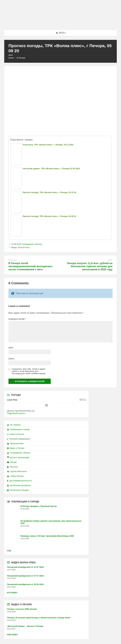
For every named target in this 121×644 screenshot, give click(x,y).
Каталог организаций (18, 457)
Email (12, 359)
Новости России (16, 434)
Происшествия (15, 443)
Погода (12, 462)
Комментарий (17, 319)
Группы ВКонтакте (17, 471)
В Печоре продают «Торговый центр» (39, 506)
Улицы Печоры (15, 476)
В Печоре (21, 58)
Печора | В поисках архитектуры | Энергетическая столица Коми (39, 618)
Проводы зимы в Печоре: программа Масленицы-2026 (47, 536)
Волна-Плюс (24, 247)
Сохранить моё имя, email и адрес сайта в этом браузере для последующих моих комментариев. (29, 371)
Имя (11, 348)
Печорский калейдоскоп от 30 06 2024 (25, 584)
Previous (13, 260)
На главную (14, 425)
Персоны (12, 467)
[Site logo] (61, 24)
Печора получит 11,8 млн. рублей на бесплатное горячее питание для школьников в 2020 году (90, 266)
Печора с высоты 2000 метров (22, 609)
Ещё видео (12, 635)
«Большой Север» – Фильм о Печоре (25, 626)
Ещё (9, 551)
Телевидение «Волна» (32, 244)
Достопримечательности (19, 481)
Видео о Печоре (16, 448)
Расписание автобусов (19, 485)
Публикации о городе (18, 429)
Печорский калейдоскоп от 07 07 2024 (25, 576)
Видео (14, 247)
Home (11, 58)
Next (110, 260)
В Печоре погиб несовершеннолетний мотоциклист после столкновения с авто (31, 266)
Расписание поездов (18, 490)
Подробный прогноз (16, 413)
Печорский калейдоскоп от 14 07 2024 (25, 567)
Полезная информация (18, 439)
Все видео (12, 593)
